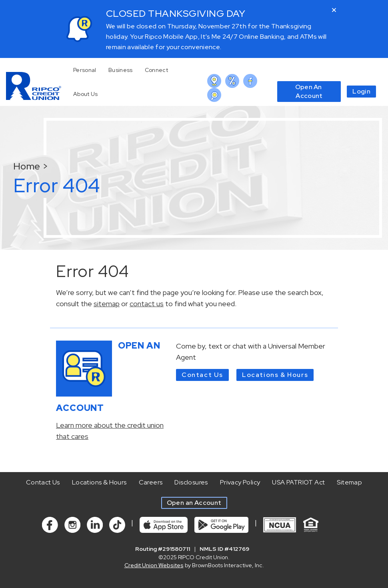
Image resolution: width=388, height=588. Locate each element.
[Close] (334, 10)
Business (121, 70)
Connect (156, 70)
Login (361, 91)
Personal (85, 70)
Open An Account (309, 91)
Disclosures (191, 482)
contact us (147, 304)
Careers (151, 482)
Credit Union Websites (154, 565)
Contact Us (202, 375)
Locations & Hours (275, 375)
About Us (86, 94)
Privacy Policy (240, 482)
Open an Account (194, 503)
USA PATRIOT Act (298, 482)
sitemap (107, 304)
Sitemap (349, 482)
